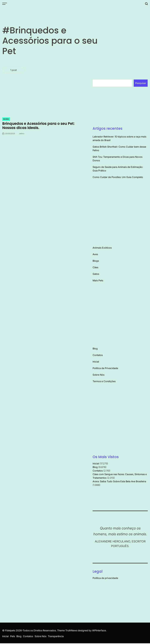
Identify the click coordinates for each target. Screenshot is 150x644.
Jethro (22, 134)
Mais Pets (98, 280)
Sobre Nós (98, 375)
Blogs (6, 119)
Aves (95, 254)
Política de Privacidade (105, 368)
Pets (13, 636)
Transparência (56, 636)
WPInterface (99, 630)
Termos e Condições (104, 381)
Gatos (96, 274)
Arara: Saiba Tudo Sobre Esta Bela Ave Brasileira (119, 481)
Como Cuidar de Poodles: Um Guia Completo (118, 177)
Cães (95, 267)
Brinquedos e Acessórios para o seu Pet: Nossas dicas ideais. (38, 126)
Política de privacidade (105, 578)
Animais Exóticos (102, 248)
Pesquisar (141, 83)
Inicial (96, 362)
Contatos (98, 355)
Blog (95, 349)
